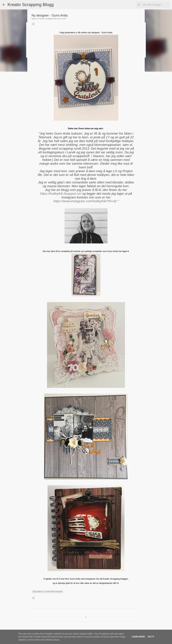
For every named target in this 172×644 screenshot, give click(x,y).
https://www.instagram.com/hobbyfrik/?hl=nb (85, 201)
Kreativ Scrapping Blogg (31, 5)
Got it (151, 637)
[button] (33, 24)
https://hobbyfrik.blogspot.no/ (61, 194)
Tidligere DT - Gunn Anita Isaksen (47, 592)
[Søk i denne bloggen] (156, 5)
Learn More (138, 637)
